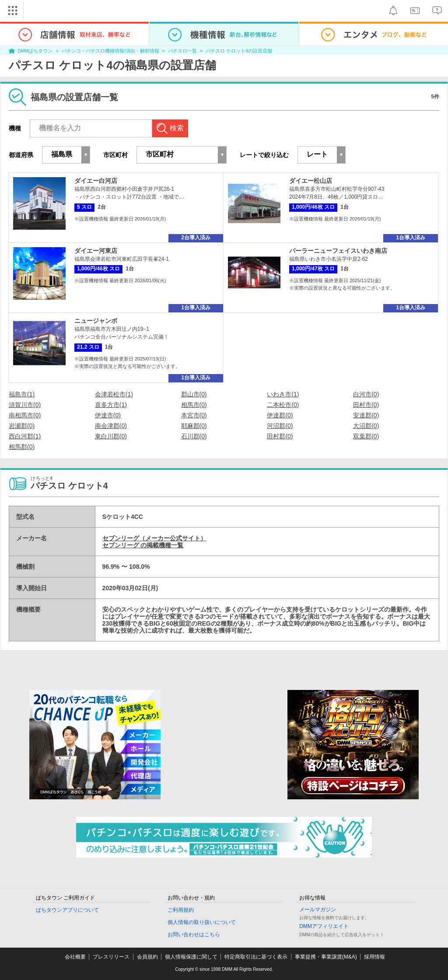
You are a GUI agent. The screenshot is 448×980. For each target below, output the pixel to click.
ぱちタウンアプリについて (67, 910)
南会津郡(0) (111, 426)
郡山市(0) (194, 394)
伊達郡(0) (280, 415)
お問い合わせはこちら (194, 934)
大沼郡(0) (366, 426)
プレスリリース (111, 957)
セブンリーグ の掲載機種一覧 (143, 545)
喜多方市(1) (111, 405)
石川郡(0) (194, 436)
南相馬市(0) (25, 415)
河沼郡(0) (280, 426)
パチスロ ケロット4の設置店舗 (239, 51)
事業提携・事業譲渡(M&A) (326, 957)
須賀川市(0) (25, 405)
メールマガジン (318, 910)
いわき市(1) (283, 394)
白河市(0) (366, 394)
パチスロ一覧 (182, 51)
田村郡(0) (280, 436)
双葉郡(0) (366, 436)
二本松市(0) (283, 405)
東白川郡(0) (111, 436)
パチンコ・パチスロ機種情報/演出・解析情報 (110, 51)
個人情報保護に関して (191, 957)
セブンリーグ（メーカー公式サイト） (154, 538)
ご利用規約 (181, 910)
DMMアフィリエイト (324, 926)
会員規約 (147, 957)
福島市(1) (22, 394)
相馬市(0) (194, 405)
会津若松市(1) (114, 394)
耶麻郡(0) (194, 426)
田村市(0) (366, 405)
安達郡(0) (366, 415)
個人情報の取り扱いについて (202, 922)
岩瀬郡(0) (22, 426)
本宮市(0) (194, 415)
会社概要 (75, 957)
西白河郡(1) (25, 436)
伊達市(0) (108, 415)
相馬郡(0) (22, 447)
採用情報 (374, 957)
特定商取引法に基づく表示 (256, 957)
